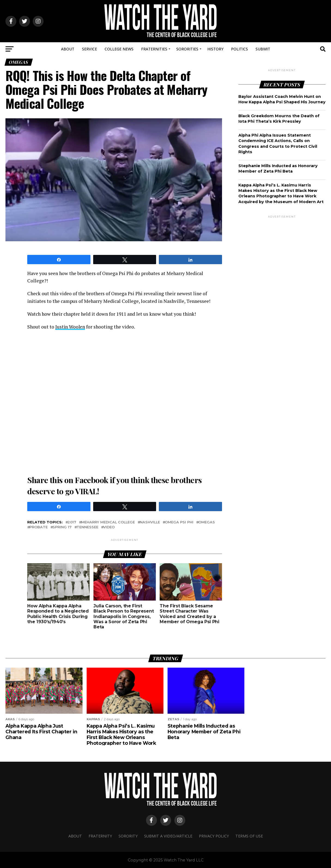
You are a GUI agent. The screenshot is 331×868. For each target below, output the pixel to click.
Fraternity (100, 836)
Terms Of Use (249, 836)
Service (89, 49)
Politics (239, 49)
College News (119, 49)
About (68, 49)
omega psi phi (179, 522)
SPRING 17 (62, 527)
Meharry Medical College (108, 522)
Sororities (187, 49)
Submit (263, 49)
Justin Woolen (70, 327)
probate (39, 527)
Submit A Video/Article (168, 836)
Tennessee (87, 527)
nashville (150, 522)
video (109, 527)
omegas (207, 522)
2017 (72, 522)
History (215, 49)
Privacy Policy (214, 836)
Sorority (128, 836)
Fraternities (154, 49)
